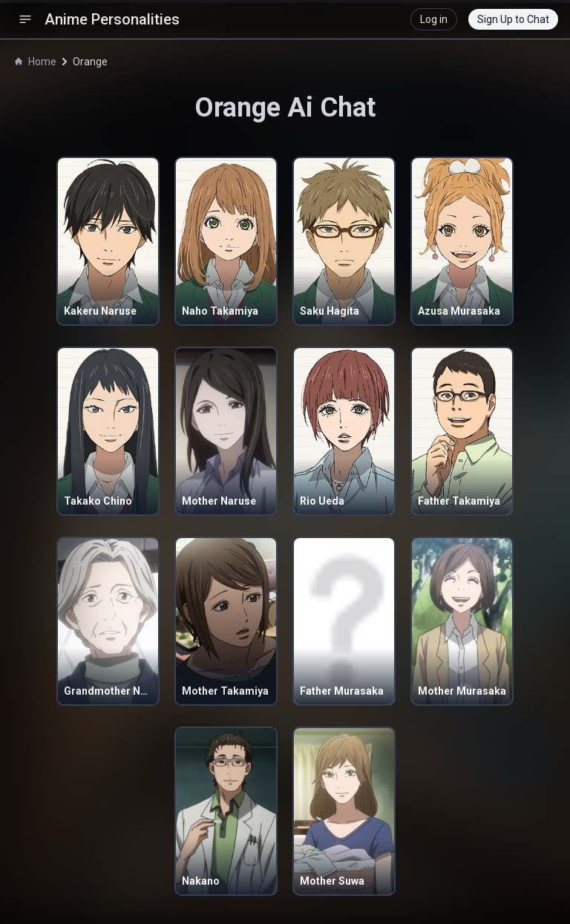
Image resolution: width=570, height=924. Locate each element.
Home (36, 62)
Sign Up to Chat (513, 19)
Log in (434, 19)
